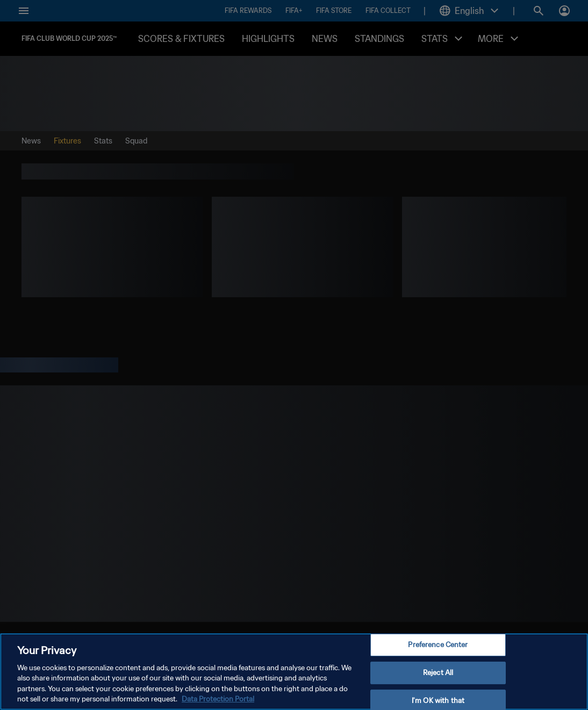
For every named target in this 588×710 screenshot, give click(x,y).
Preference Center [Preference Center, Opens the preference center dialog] (438, 645)
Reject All (438, 673)
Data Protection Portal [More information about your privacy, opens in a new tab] (218, 699)
